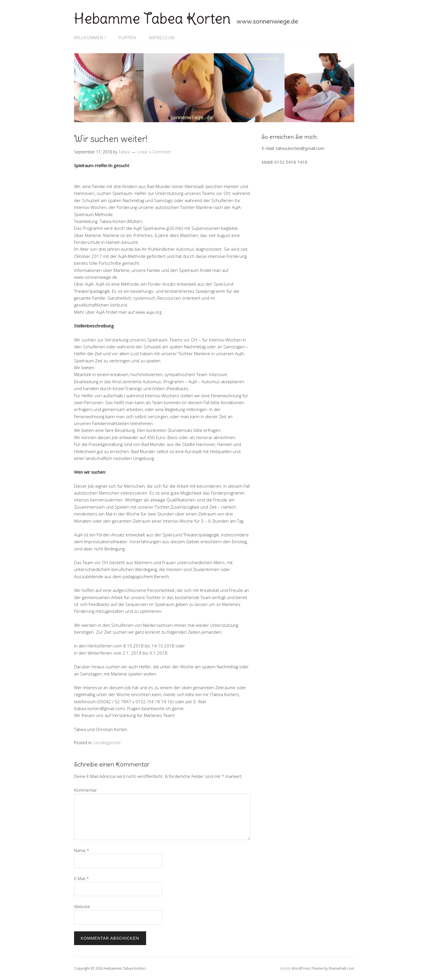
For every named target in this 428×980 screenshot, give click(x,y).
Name (82, 850)
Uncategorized (107, 743)
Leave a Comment (154, 152)
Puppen (127, 37)
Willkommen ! (90, 37)
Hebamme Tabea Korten (152, 18)
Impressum (162, 37)
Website (82, 906)
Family (285, 968)
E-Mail (81, 878)
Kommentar (85, 790)
